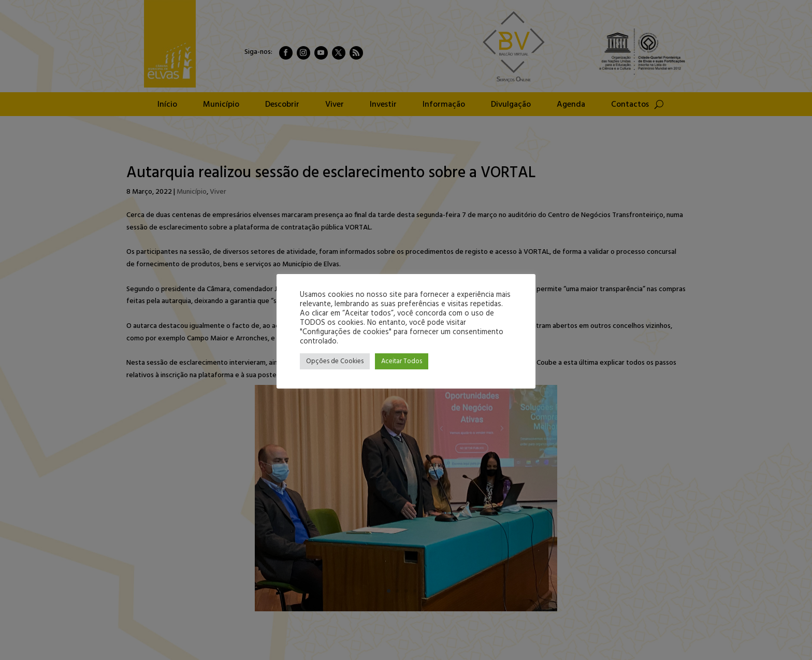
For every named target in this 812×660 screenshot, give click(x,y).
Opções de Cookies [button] (335, 361)
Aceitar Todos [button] (402, 361)
